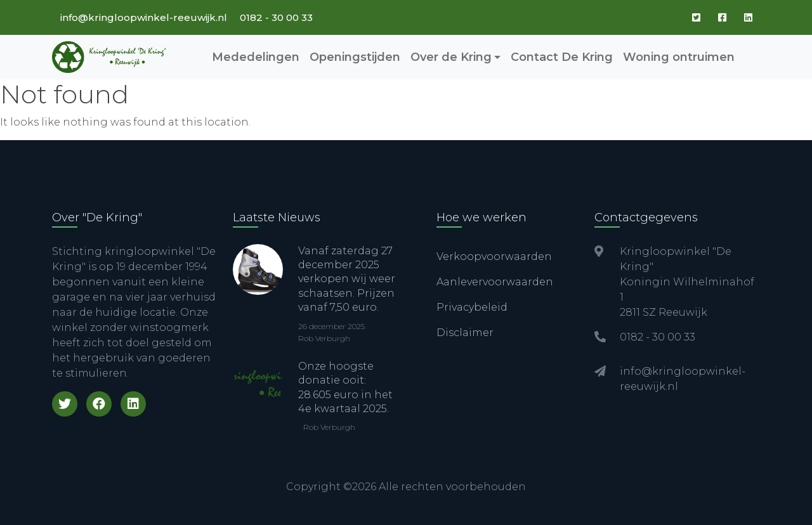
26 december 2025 (331, 326)
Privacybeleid (472, 307)
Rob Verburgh (324, 338)
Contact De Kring (562, 57)
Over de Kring (451, 57)
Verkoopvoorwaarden (494, 256)
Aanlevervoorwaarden (495, 282)
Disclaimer (465, 333)
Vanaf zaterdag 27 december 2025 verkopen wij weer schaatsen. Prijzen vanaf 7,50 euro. (347, 279)
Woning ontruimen (679, 57)
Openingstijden (355, 57)
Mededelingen (256, 57)
